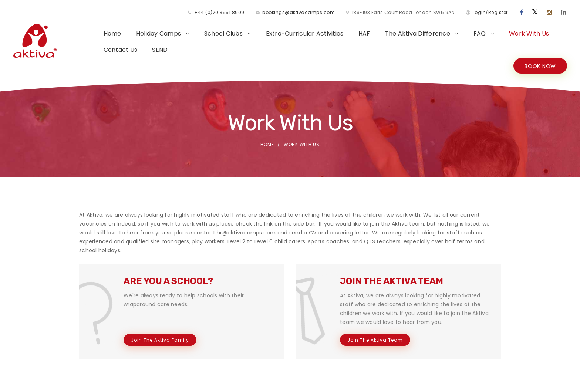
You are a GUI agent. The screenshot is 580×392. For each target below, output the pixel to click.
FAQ (480, 33)
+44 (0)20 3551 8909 (219, 12)
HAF (364, 33)
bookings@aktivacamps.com (299, 12)
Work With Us (529, 33)
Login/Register (490, 12)
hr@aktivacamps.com (246, 233)
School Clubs (224, 33)
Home (112, 33)
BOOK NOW (540, 66)
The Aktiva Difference (419, 33)
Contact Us (121, 50)
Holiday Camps (159, 33)
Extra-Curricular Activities (305, 33)
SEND (160, 50)
